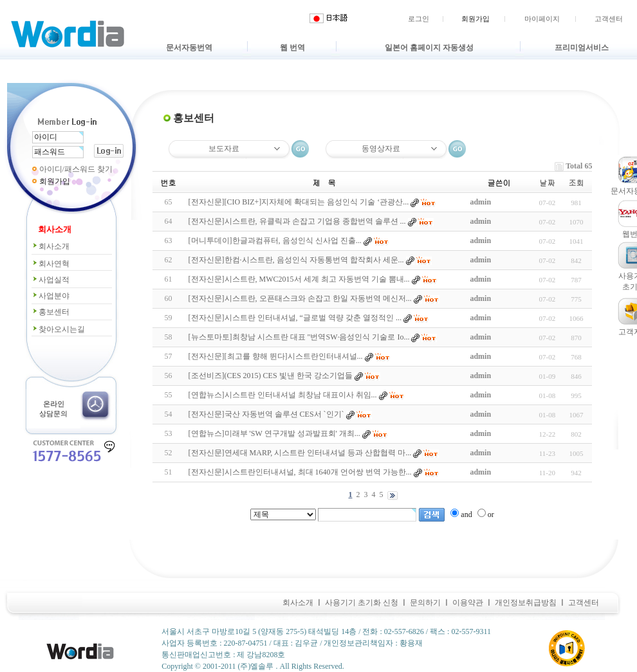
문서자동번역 (189, 48)
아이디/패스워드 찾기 (76, 169)
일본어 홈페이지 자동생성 (429, 48)
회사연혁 (51, 264)
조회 (576, 182)
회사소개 (51, 246)
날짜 (547, 182)
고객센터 (609, 19)
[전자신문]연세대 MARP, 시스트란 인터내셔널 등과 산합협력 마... (300, 453)
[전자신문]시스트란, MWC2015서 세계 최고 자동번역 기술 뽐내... (299, 279)
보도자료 (224, 149)
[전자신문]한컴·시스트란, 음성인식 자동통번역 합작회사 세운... (296, 260)
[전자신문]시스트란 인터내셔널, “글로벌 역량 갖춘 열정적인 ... (295, 318)
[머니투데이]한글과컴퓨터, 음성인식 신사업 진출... (275, 241)
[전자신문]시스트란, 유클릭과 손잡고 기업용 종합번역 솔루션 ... (297, 221)
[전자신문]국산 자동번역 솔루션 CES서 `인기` (266, 414)
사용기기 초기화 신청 (362, 603)
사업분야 (51, 296)
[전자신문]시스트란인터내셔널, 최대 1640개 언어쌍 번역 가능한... (300, 472)
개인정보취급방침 (526, 603)
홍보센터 (51, 312)
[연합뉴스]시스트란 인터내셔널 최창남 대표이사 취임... (283, 395)
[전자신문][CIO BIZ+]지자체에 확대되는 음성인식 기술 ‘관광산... (299, 202)
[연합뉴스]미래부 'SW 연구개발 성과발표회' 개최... (274, 433)
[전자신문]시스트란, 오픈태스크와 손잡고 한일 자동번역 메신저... (300, 298)
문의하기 (425, 603)
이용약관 (468, 603)
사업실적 (51, 280)
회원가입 (475, 19)
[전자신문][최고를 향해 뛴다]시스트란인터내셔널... (276, 356)
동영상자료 (381, 149)
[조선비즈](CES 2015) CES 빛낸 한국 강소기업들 (271, 376)
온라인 (54, 404)
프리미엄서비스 (582, 48)
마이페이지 (542, 19)
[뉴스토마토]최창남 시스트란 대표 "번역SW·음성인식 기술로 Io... (299, 337)
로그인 (419, 19)
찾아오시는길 (58, 329)
